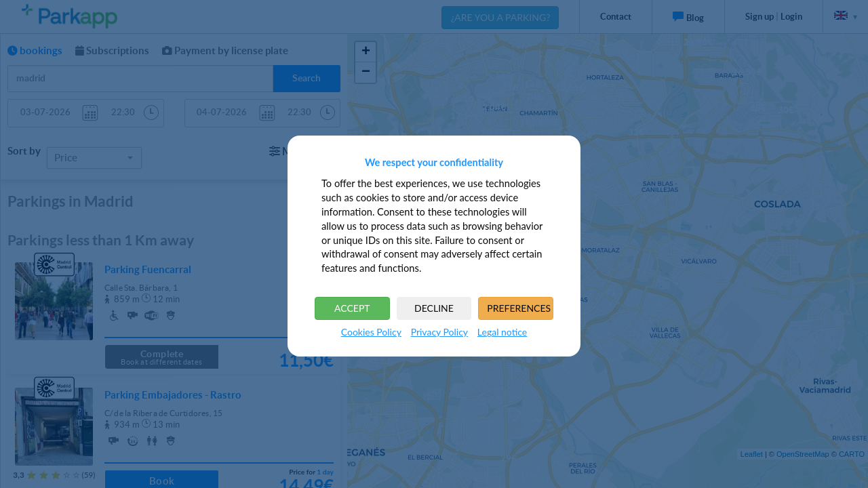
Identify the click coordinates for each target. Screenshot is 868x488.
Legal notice (502, 332)
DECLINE (434, 308)
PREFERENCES (519, 308)
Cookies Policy (371, 332)
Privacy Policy (439, 332)
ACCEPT (352, 308)
